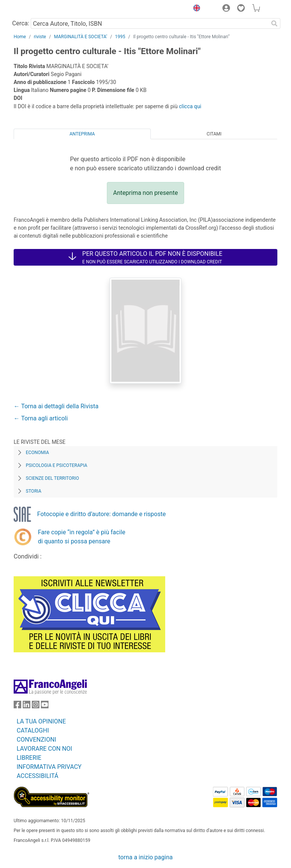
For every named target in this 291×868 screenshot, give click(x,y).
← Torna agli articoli (41, 418)
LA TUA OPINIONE (41, 721)
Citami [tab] (214, 134)
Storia (34, 491)
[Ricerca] (274, 23)
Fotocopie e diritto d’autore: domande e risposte (101, 514)
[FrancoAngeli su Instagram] (36, 706)
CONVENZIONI (36, 740)
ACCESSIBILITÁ (38, 776)
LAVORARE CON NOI (44, 749)
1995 (120, 37)
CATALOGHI (33, 730)
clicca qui (190, 106)
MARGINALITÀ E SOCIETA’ (80, 37)
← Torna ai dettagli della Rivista (56, 406)
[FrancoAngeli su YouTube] (45, 706)
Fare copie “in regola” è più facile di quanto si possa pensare (82, 537)
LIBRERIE (29, 758)
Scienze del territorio (52, 478)
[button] (195, 9)
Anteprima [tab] (82, 134)
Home (20, 37)
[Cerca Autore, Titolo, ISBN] (149, 23)
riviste (40, 37)
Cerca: (21, 23)
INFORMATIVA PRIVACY (49, 767)
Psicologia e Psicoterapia (56, 465)
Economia (37, 453)
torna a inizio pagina (145, 857)
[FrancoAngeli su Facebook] (17, 706)
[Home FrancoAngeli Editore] (39, 9)
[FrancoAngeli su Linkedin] (27, 706)
